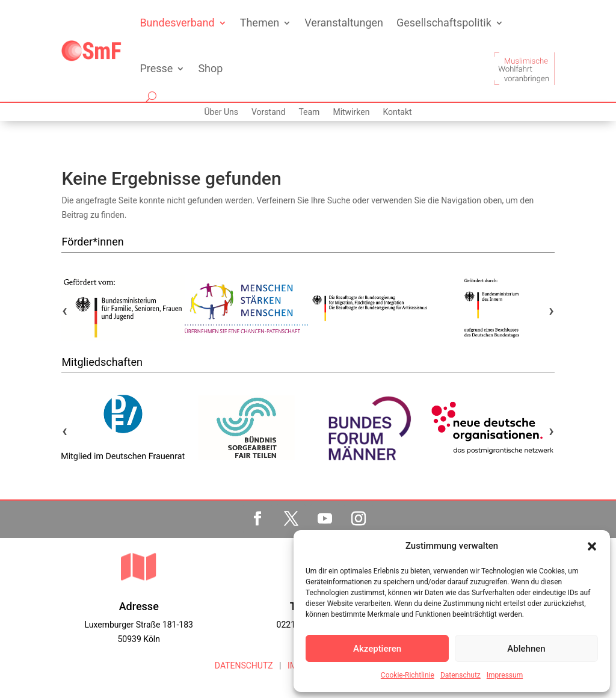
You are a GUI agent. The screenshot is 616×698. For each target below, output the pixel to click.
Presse (156, 68)
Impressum (505, 675)
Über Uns (221, 112)
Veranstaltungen (344, 23)
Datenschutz (460, 675)
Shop (210, 68)
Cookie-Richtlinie (408, 675)
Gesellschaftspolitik (444, 23)
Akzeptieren (377, 649)
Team (309, 112)
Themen (260, 23)
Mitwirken (351, 112)
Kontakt (397, 112)
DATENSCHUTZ (244, 666)
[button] (592, 546)
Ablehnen (526, 649)
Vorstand (268, 112)
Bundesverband (177, 23)
